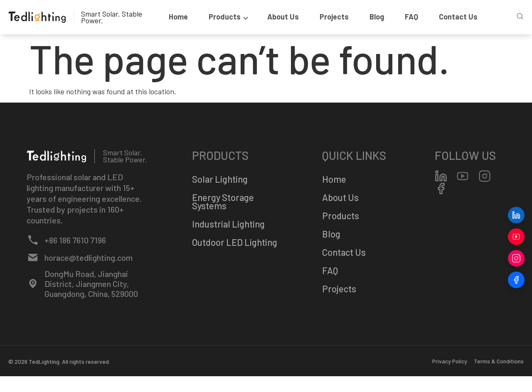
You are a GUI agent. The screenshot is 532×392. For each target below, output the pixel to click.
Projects (334, 17)
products (228, 17)
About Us (283, 17)
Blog (377, 17)
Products (341, 216)
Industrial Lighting (228, 224)
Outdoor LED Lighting (235, 242)
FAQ (411, 17)
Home (178, 17)
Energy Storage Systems (223, 201)
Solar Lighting (220, 179)
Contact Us (458, 17)
